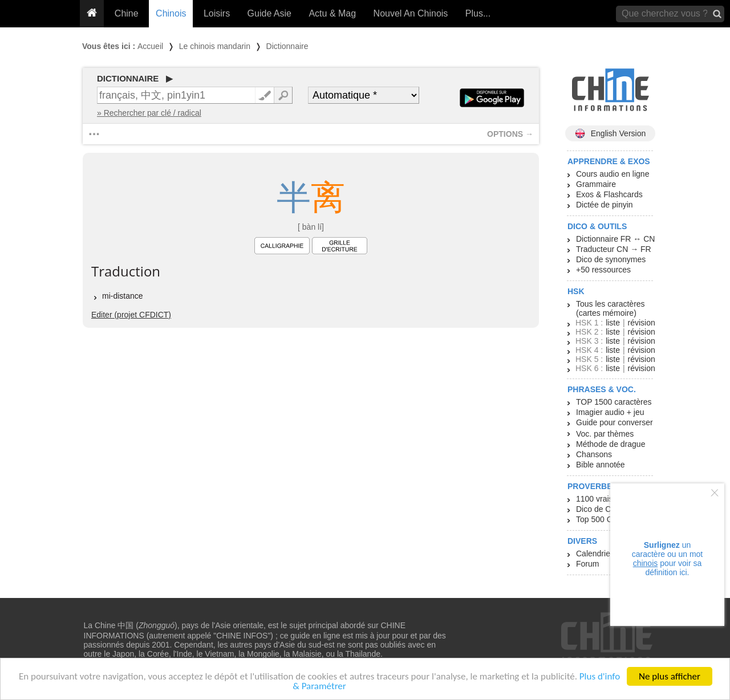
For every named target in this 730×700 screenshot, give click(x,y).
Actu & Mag (332, 13)
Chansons (594, 454)
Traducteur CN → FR (614, 249)
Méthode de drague (611, 444)
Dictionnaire (287, 46)
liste (613, 323)
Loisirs (217, 13)
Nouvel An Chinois (411, 13)
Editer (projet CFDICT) (131, 315)
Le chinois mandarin (215, 46)
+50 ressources (603, 270)
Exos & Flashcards (609, 194)
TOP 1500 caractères (614, 402)
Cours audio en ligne (613, 174)
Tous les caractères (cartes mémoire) (611, 308)
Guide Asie (269, 13)
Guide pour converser (615, 422)
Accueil (150, 46)
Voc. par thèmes (605, 434)
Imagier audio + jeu (610, 412)
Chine (127, 13)
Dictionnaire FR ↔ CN (615, 239)
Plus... (478, 13)
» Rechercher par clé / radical (149, 113)
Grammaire (596, 184)
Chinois (171, 13)
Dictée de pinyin (605, 205)
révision (641, 323)
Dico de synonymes (611, 259)
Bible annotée (601, 465)
